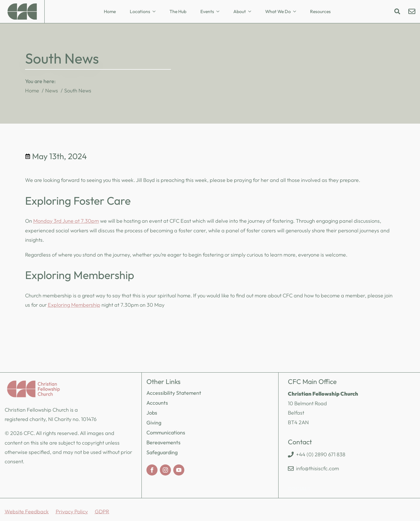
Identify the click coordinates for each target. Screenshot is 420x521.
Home (110, 11)
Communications (166, 433)
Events (207, 11)
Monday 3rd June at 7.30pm (66, 221)
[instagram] (165, 470)
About (240, 11)
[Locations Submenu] (156, 12)
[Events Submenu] (220, 12)
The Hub (178, 11)
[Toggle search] (397, 11)
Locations (140, 11)
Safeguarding (162, 452)
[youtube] (179, 470)
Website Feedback (27, 512)
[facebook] (152, 470)
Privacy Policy (72, 512)
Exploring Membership (74, 305)
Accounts (157, 403)
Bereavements (163, 442)
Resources (320, 11)
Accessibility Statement (174, 393)
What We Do (278, 11)
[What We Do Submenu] (296, 12)
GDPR (102, 512)
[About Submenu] (251, 12)
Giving (154, 423)
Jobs (152, 413)
